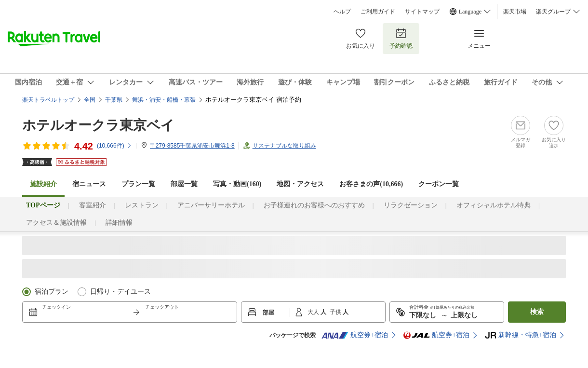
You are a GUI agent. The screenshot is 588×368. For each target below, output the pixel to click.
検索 (537, 312)
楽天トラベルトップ (48, 100)
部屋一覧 (184, 184)
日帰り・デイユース (120, 292)
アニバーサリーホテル (211, 205)
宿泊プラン (52, 292)
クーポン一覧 (439, 184)
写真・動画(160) (237, 184)
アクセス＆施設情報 (56, 223)
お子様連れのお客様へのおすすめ (314, 205)
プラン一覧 (138, 184)
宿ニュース (89, 184)
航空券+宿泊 (355, 335)
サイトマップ (422, 12)
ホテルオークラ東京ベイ (98, 125)
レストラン (142, 205)
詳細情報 (119, 223)
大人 (314, 312)
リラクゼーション (411, 205)
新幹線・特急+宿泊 (521, 335)
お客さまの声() (371, 184)
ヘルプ (342, 12)
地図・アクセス (300, 184)
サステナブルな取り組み (284, 146)
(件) (114, 146)
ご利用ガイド (378, 12)
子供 (336, 312)
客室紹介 (93, 205)
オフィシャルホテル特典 (494, 205)
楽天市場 (515, 12)
